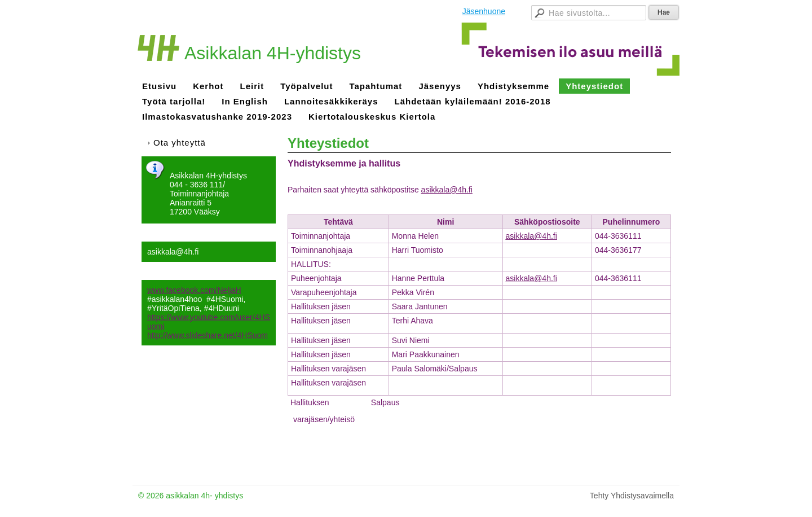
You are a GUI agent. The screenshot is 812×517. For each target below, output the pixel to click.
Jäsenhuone (484, 11)
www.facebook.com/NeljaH (194, 290)
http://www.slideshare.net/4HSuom (208, 335)
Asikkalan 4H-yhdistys (273, 53)
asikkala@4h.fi (531, 236)
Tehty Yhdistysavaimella (632, 496)
